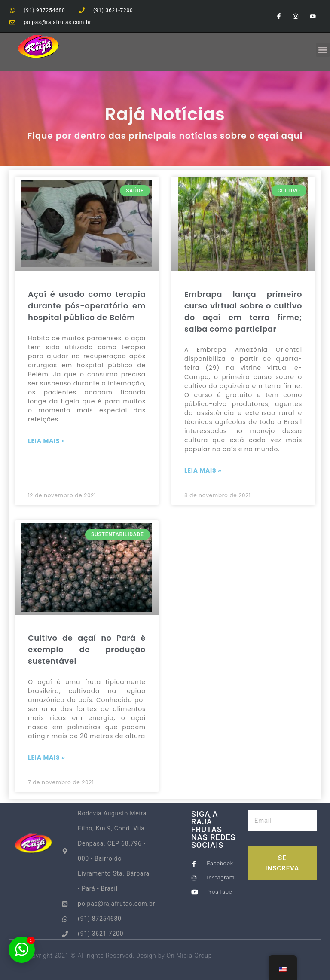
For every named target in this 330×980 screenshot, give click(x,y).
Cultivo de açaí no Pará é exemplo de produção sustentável (87, 649)
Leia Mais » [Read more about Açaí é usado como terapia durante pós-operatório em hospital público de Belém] (47, 441)
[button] (323, 50)
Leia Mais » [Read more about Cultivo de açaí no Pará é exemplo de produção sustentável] (47, 757)
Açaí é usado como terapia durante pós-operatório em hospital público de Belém (87, 306)
